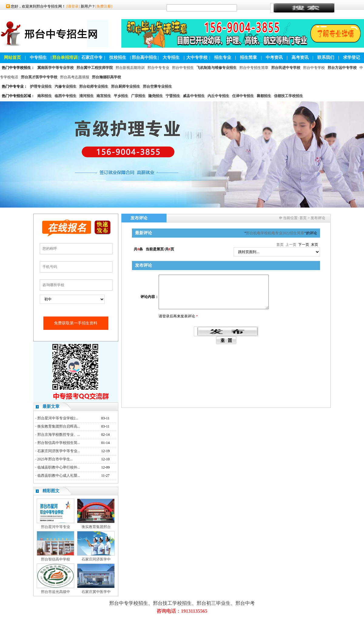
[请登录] (73, 6)
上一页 (291, 245)
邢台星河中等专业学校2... (58, 418)
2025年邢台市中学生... (55, 459)
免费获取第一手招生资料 (76, 323)
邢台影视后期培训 (130, 68)
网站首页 (12, 58)
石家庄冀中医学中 (96, 592)
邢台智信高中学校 (56, 559)
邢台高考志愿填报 (75, 77)
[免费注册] (104, 6)
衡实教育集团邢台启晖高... (59, 426)
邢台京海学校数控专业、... (59, 435)
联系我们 (326, 58)
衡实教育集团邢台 (96, 527)
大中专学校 (197, 58)
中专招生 (38, 58)
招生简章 (248, 58)
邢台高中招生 (144, 58)
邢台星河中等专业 (56, 527)
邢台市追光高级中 (56, 592)
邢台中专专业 (158, 68)
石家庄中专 (92, 58)
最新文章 (51, 406)
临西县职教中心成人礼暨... (59, 476)
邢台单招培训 (65, 58)
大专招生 (171, 58)
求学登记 (352, 58)
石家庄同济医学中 (96, 559)
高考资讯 (300, 58)
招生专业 (223, 58)
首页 (303, 218)
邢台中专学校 (314, 68)
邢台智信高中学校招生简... (59, 443)
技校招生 (118, 58)
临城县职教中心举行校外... (59, 467)
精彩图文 (51, 491)
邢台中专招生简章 (254, 68)
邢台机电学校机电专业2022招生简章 (275, 233)
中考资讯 (274, 58)
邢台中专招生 (183, 68)
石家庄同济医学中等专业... (59, 451)
